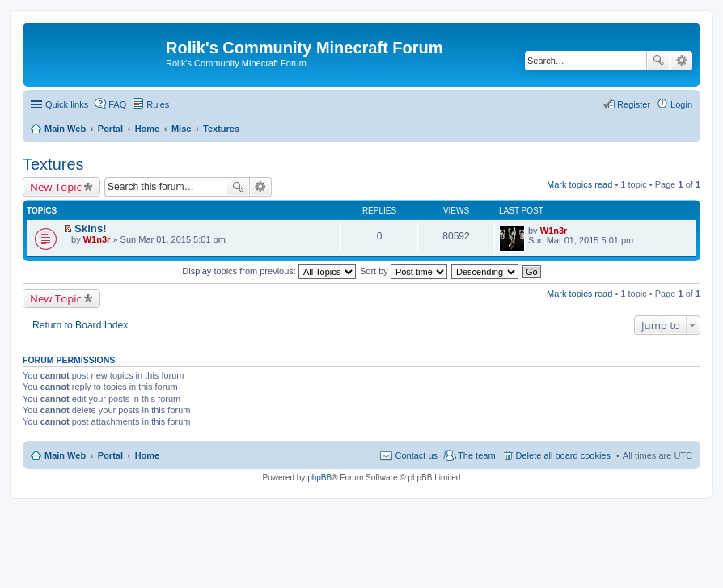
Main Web (65, 455)
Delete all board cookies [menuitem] (563, 455)
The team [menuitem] (476, 455)
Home (148, 455)
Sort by (404, 271)
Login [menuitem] (681, 104)
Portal (110, 129)
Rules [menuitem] (158, 104)
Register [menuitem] (634, 104)
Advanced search (681, 61)
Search (658, 61)
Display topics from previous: (269, 271)
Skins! (91, 228)
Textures (53, 164)
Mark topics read (579, 184)
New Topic (56, 187)
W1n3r (97, 239)
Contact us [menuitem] (416, 455)
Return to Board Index (80, 325)
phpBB (319, 478)
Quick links (67, 104)
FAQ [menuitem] (117, 104)
